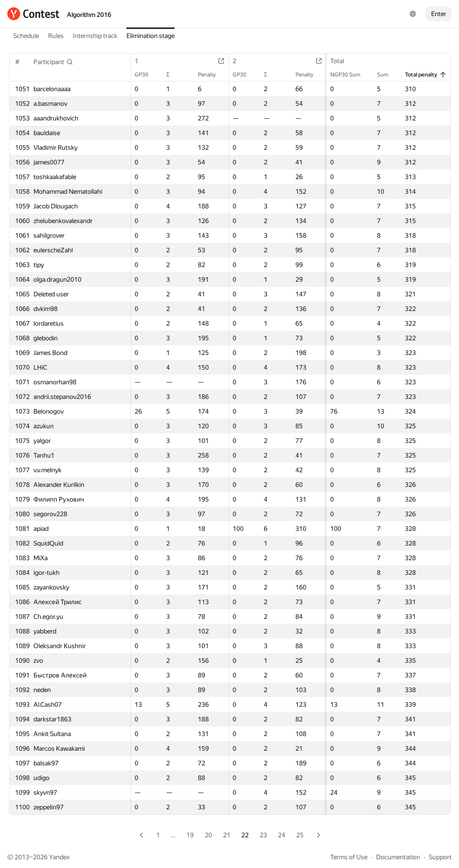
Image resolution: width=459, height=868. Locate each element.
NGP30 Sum (350, 75)
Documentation (398, 857)
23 (263, 835)
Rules (56, 36)
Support (440, 857)
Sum (387, 75)
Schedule (26, 36)
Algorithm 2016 (89, 15)
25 (300, 835)
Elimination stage (150, 36)
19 (190, 835)
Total (342, 61)
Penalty (211, 75)
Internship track (95, 36)
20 (208, 835)
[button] (53, 62)
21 (227, 835)
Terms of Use (349, 857)
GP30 (146, 75)
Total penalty (426, 75)
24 (282, 835)
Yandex (59, 857)
